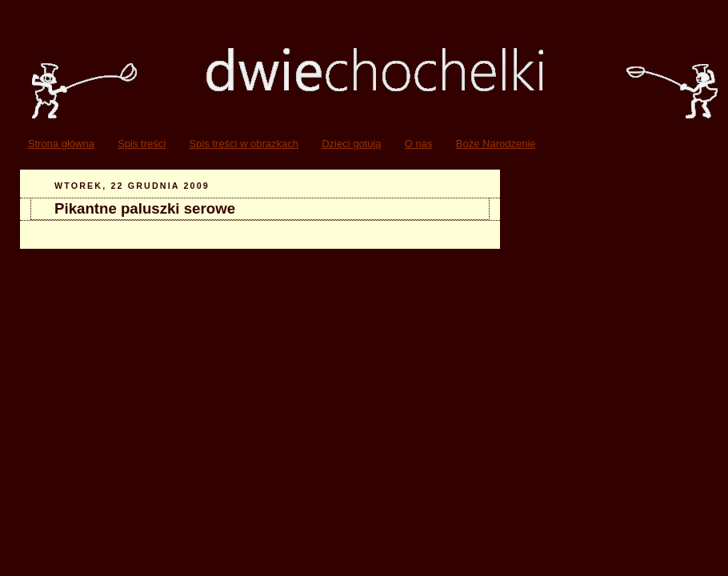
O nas (419, 144)
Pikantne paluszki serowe (145, 208)
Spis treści (142, 144)
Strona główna (61, 144)
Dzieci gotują (351, 144)
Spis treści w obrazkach (244, 144)
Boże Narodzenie (496, 144)
